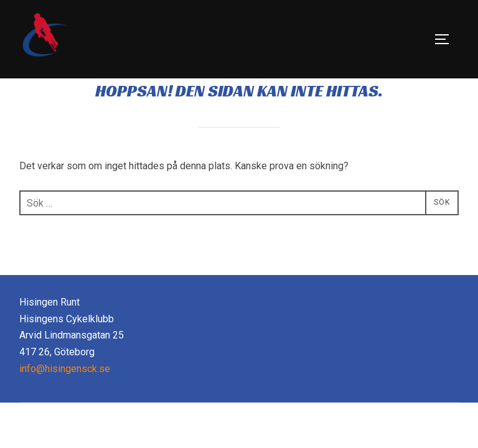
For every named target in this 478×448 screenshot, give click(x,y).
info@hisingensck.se (65, 397)
